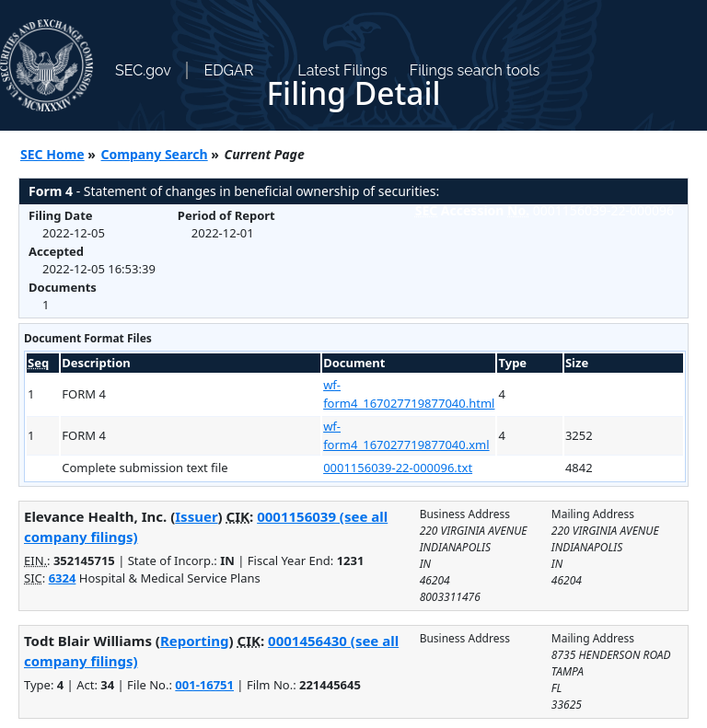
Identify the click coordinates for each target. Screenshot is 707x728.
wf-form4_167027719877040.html (409, 394)
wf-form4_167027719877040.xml (406, 435)
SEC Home (52, 154)
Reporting (195, 641)
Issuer (196, 516)
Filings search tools (475, 70)
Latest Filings (342, 70)
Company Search (155, 154)
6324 (63, 578)
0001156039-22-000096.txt (398, 468)
